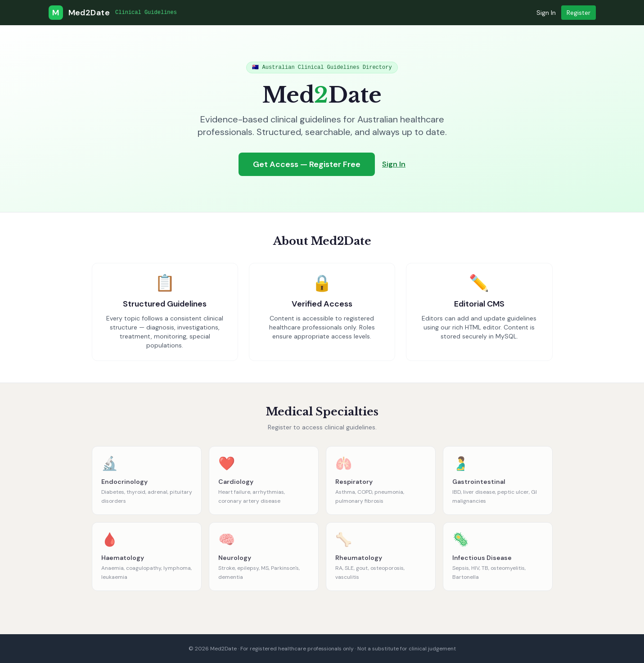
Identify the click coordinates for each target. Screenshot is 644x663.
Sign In (546, 13)
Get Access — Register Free (307, 164)
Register (579, 13)
